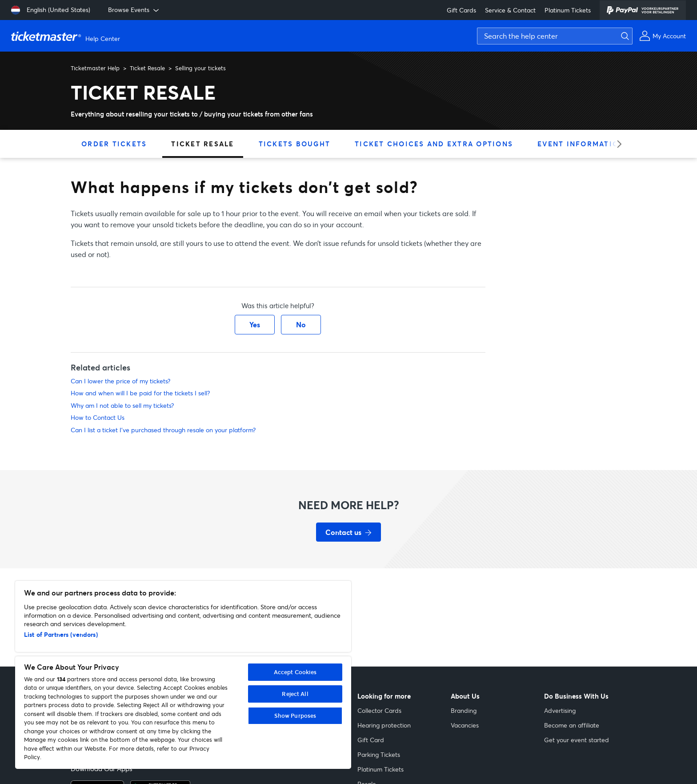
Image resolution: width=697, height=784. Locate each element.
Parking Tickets (379, 754)
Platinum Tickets (568, 10)
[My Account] (663, 36)
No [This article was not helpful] (301, 324)
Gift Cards (461, 10)
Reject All (295, 694)
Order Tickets (114, 144)
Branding (464, 710)
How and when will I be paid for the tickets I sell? (140, 393)
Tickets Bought (295, 144)
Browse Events (134, 10)
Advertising (560, 710)
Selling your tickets (200, 68)
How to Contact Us (98, 417)
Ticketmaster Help (95, 68)
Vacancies (465, 725)
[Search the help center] (555, 36)
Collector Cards (379, 710)
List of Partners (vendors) (61, 634)
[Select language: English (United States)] (51, 10)
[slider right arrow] (616, 144)
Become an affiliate (572, 725)
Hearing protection (384, 725)
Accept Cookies (295, 672)
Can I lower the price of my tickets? (120, 381)
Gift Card (371, 740)
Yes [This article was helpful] (255, 324)
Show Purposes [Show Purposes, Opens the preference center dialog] (295, 716)
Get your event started (577, 740)
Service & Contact (510, 10)
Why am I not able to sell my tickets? (122, 405)
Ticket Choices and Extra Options (434, 144)
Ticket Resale (147, 68)
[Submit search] (623, 36)
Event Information (581, 144)
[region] (183, 675)
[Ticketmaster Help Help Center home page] (67, 36)
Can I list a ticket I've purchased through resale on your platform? (163, 430)
